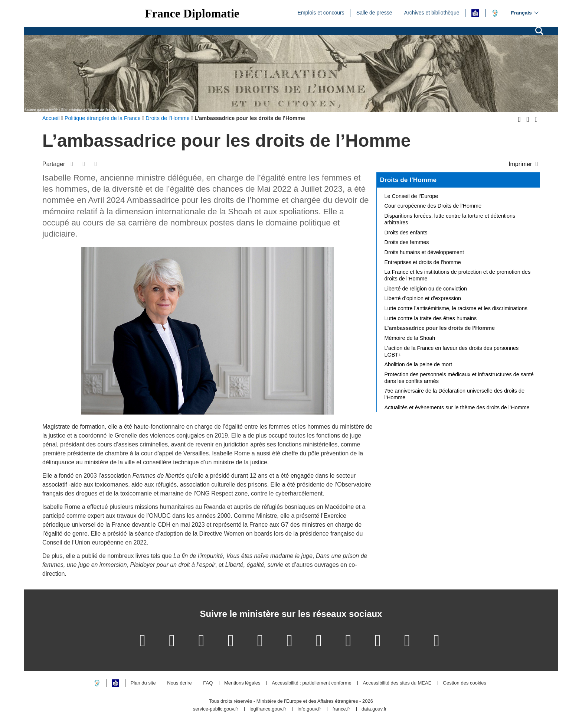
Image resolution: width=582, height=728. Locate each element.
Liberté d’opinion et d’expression (423, 298)
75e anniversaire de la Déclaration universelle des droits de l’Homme (455, 394)
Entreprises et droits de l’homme (423, 262)
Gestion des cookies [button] (465, 683)
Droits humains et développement (424, 252)
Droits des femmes (407, 242)
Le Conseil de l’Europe (411, 196)
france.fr (341, 709)
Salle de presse (374, 12)
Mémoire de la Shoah (410, 338)
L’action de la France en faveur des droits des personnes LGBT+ (452, 351)
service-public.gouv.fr (216, 709)
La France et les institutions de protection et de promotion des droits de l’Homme (458, 275)
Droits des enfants (406, 233)
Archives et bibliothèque (432, 12)
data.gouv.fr (374, 709)
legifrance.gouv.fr (268, 709)
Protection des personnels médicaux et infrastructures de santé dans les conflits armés (459, 378)
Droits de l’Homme (408, 180)
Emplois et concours (321, 12)
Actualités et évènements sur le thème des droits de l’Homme (457, 407)
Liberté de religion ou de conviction (426, 289)
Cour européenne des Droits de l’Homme (433, 206)
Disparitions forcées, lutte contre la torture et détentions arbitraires (450, 219)
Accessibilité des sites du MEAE (397, 683)
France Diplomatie (192, 13)
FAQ (208, 683)
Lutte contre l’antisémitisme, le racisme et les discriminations (456, 308)
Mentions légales (242, 683)
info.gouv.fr (309, 709)
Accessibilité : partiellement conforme (312, 683)
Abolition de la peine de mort (418, 364)
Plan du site (143, 683)
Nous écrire (179, 683)
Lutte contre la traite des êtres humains (431, 318)
